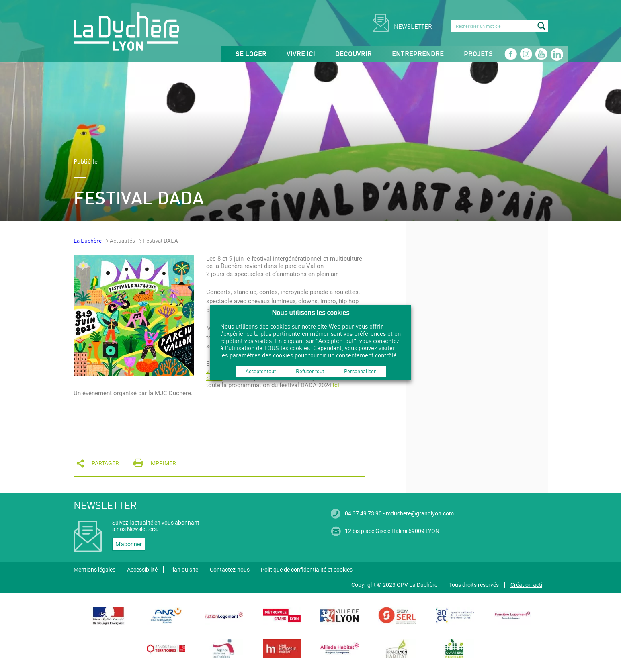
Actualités (122, 240)
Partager (105, 463)
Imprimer (163, 463)
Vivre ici (301, 54)
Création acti (526, 585)
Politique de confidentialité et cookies (307, 570)
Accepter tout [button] (261, 371)
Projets (478, 54)
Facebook (510, 54)
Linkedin (556, 54)
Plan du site (184, 570)
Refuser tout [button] (310, 371)
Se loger (251, 54)
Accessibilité (142, 570)
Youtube (541, 54)
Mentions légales (94, 570)
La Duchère (88, 240)
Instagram (526, 54)
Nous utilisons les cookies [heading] (310, 312)
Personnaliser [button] (360, 371)
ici (336, 385)
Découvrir (354, 54)
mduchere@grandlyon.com (420, 513)
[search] (500, 26)
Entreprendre (418, 54)
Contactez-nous (230, 570)
